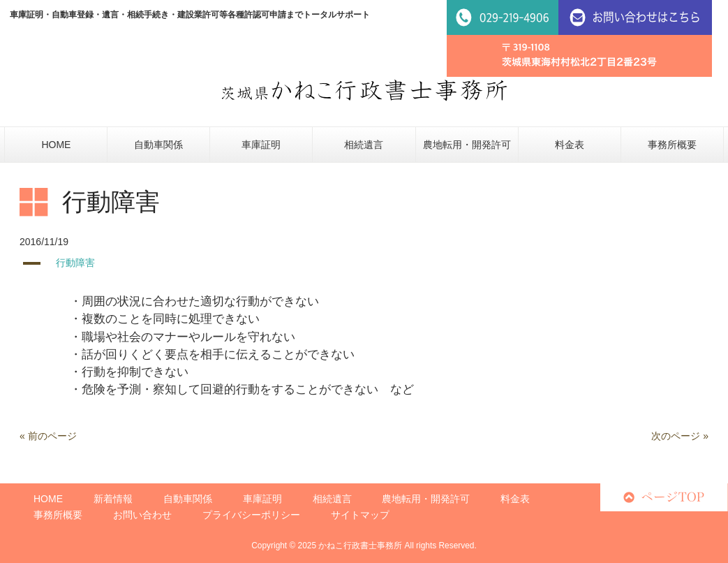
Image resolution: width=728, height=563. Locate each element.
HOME (48, 499)
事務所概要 (58, 515)
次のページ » (680, 436)
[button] (364, 263)
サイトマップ (360, 515)
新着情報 (113, 499)
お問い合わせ (142, 515)
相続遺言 (332, 499)
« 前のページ (48, 436)
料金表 (515, 499)
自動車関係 (188, 499)
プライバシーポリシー (251, 515)
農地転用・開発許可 (426, 499)
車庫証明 (262, 499)
